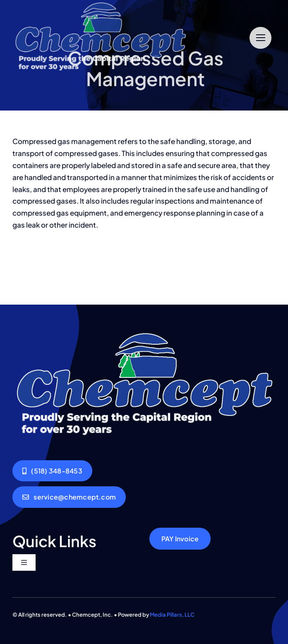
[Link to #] (260, 38)
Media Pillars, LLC (172, 615)
